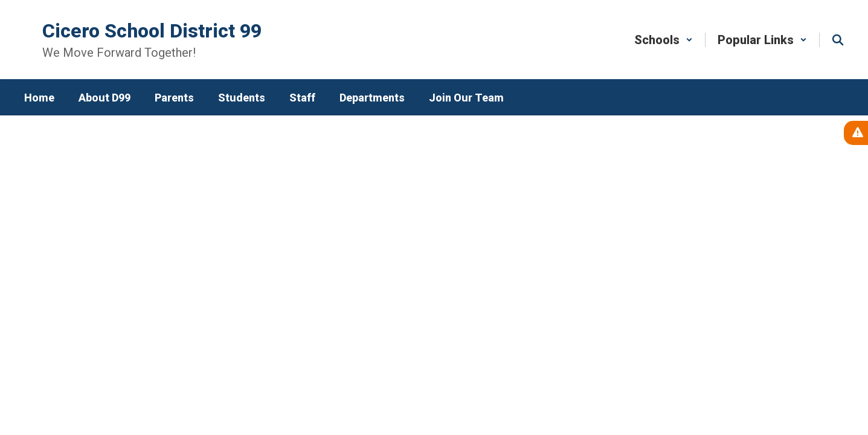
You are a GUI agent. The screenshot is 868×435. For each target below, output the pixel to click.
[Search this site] (838, 40)
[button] (664, 40)
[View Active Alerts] (856, 133)
